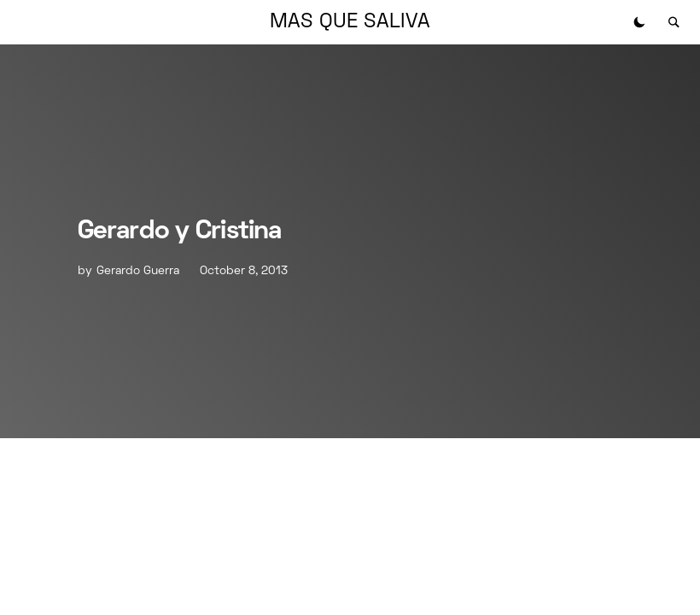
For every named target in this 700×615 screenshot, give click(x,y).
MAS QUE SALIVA (350, 22)
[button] (639, 22)
